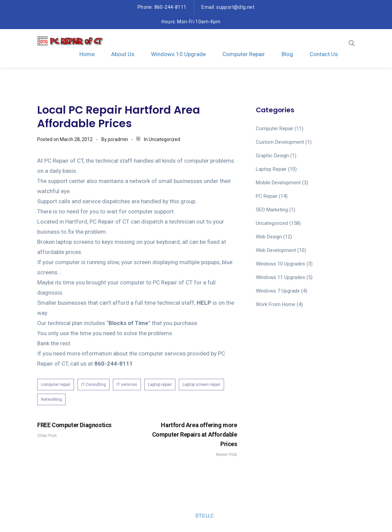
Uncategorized (164, 139)
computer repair (56, 385)
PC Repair (267, 196)
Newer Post (189, 439)
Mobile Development (278, 183)
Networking (51, 399)
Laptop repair (160, 385)
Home (87, 54)
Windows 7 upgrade (278, 291)
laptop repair (271, 169)
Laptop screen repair (201, 385)
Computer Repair (244, 54)
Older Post (85, 429)
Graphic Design (272, 156)
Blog (287, 54)
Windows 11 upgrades (280, 277)
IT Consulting (93, 385)
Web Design (269, 237)
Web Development (276, 250)
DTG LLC (205, 516)
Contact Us (324, 54)
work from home (276, 304)
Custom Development (280, 142)
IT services (127, 385)
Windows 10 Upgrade (178, 54)
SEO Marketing (272, 210)
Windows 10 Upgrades (280, 264)
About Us (123, 54)
